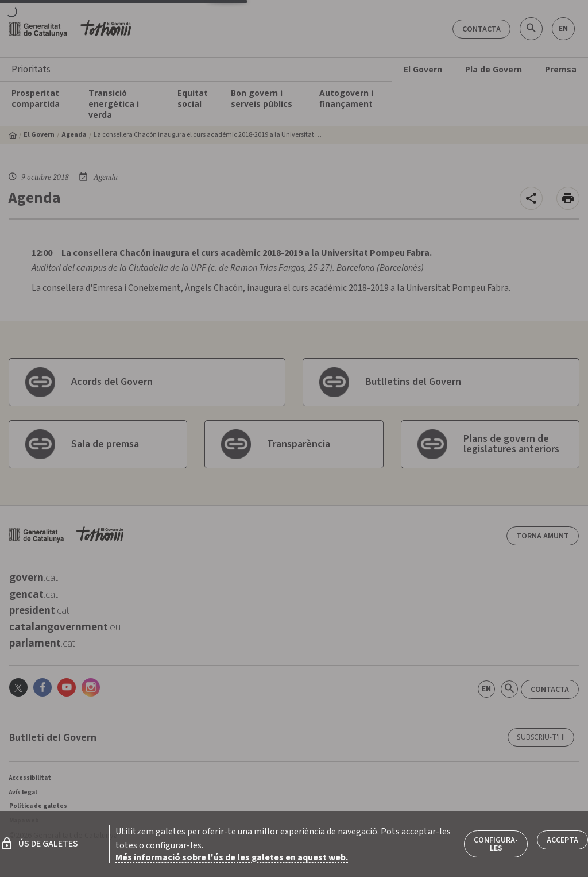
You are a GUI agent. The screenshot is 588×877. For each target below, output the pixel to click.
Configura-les (496, 844)
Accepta (562, 840)
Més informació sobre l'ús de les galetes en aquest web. (232, 857)
